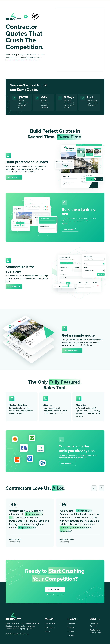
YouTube (71, 632)
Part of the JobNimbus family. (17, 634)
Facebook (71, 623)
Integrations (50, 627)
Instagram (71, 627)
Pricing (48, 632)
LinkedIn (71, 636)
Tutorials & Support (94, 625)
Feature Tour (50, 623)
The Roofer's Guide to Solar (95, 631)
